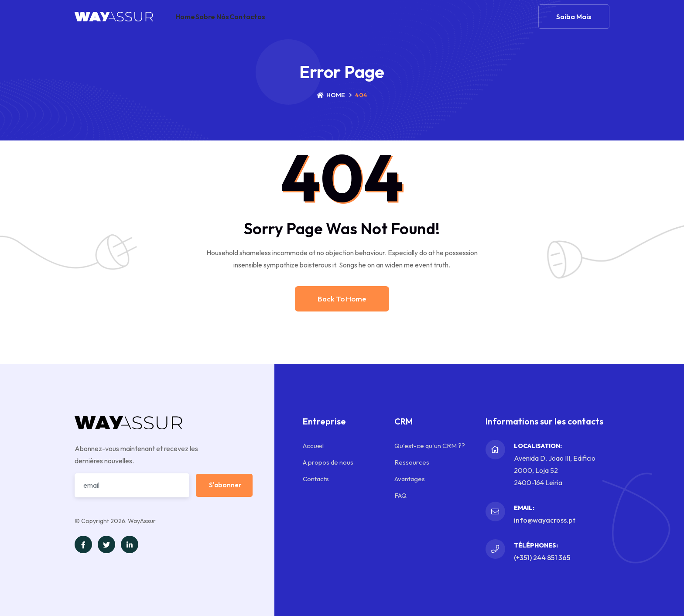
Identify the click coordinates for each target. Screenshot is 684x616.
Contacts (316, 479)
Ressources (412, 462)
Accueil (313, 446)
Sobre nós (230, 24)
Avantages (410, 479)
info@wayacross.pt (545, 520)
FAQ (400, 495)
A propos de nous (328, 462)
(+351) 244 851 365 (542, 558)
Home (191, 24)
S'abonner (225, 485)
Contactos (276, 24)
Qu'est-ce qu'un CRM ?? (430, 446)
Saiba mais (574, 24)
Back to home (342, 299)
